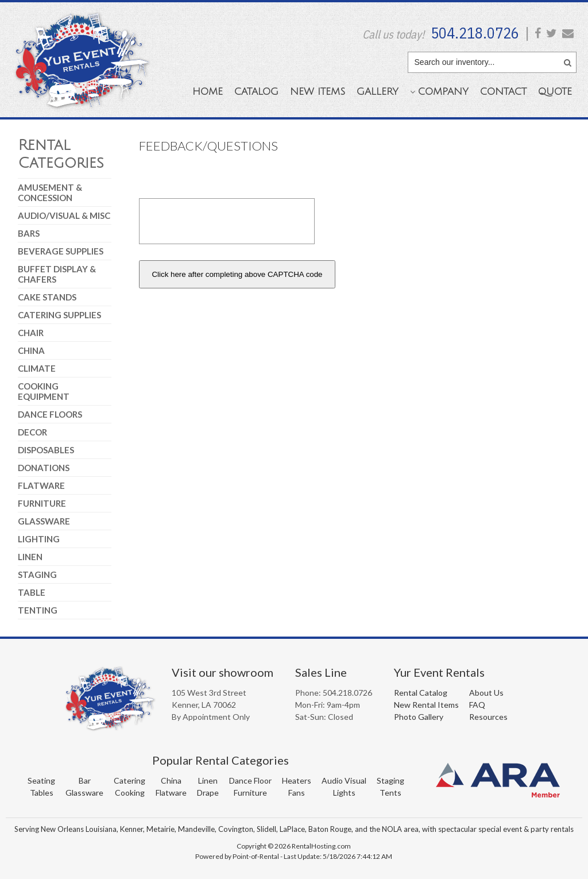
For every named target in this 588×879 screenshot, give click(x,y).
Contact (503, 92)
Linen (30, 557)
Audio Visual (344, 780)
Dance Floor (250, 780)
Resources (488, 717)
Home (208, 92)
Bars (29, 233)
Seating (41, 780)
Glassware (44, 521)
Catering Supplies (59, 315)
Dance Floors (50, 414)
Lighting (39, 539)
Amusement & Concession (50, 192)
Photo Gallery (419, 717)
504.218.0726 (475, 33)
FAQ (477, 705)
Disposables (46, 450)
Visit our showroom (223, 672)
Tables (42, 793)
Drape (208, 793)
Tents (390, 793)
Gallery (378, 92)
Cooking (130, 793)
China (31, 350)
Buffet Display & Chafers (57, 274)
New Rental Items (426, 705)
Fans (297, 793)
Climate (37, 368)
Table (32, 592)
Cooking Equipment (44, 391)
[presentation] (227, 221)
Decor (32, 432)
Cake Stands (47, 297)
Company (439, 92)
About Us (486, 693)
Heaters (297, 780)
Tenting (38, 610)
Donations (44, 468)
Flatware (41, 485)
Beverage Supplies (61, 251)
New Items (318, 92)
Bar (85, 780)
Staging (37, 575)
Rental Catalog (421, 693)
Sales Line (321, 672)
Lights (344, 793)
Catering (129, 780)
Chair (31, 333)
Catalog (256, 92)
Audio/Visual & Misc (64, 215)
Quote (555, 92)
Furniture (42, 503)
